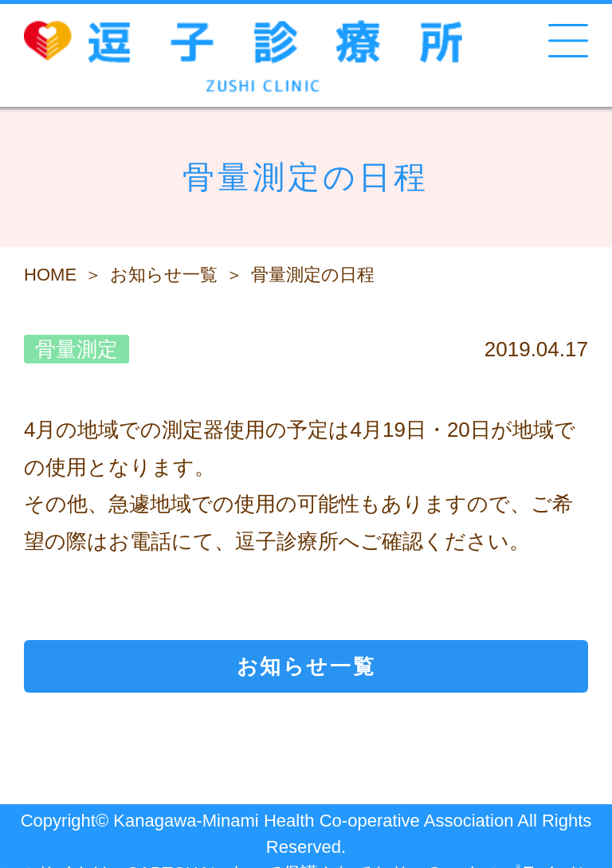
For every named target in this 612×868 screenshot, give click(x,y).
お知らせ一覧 (164, 275)
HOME (50, 275)
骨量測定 (76, 349)
